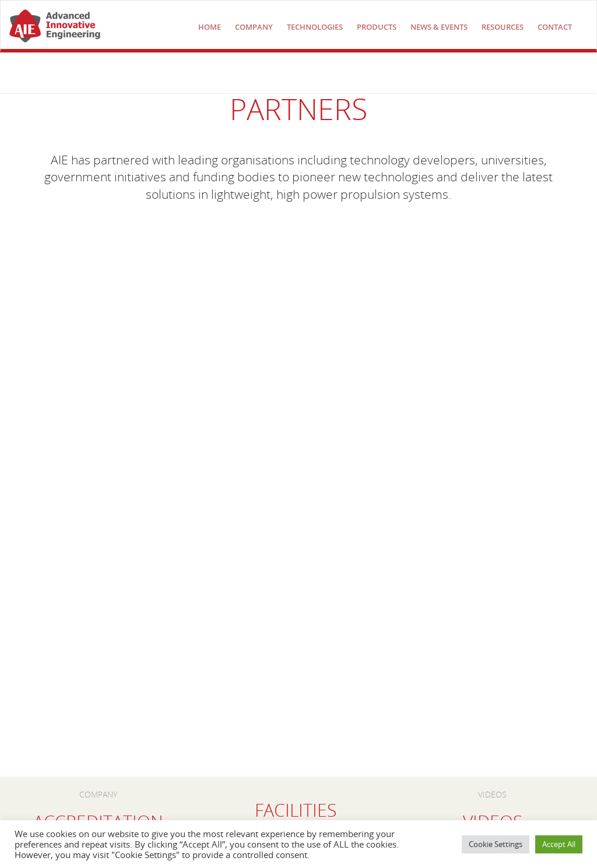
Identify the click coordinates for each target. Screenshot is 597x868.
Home (210, 27)
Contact (555, 27)
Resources (503, 27)
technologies (315, 27)
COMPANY (254, 27)
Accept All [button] (559, 844)
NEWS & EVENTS (439, 27)
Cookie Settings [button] (496, 844)
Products (377, 27)
